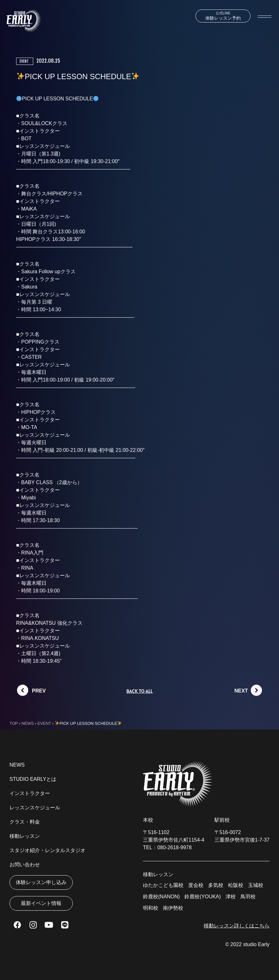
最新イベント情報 (41, 903)
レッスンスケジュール (35, 808)
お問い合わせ (25, 865)
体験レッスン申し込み (41, 882)
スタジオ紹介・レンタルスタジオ (47, 850)
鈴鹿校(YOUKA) (203, 897)
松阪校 (236, 885)
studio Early (256, 944)
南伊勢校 (173, 908)
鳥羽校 (248, 897)
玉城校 (256, 885)
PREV (39, 691)
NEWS (17, 765)
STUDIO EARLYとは (33, 779)
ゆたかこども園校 (163, 885)
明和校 (151, 908)
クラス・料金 (25, 822)
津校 (231, 897)
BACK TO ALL (139, 691)
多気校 (216, 885)
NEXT (241, 691)
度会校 (196, 885)
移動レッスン (25, 836)
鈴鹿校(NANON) (161, 897)
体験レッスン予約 (223, 16)
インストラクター (30, 793)
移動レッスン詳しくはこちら (237, 926)
